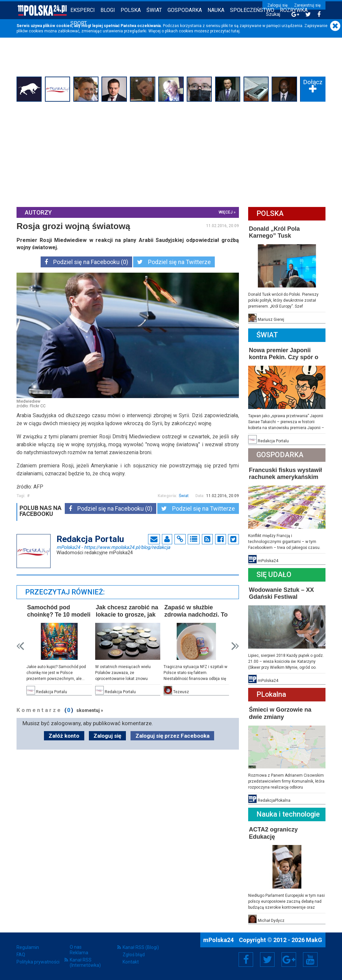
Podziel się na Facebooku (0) (86, 262)
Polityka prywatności (38, 962)
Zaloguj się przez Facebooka (172, 736)
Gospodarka (185, 10)
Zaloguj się (277, 5)
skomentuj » (90, 710)
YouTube (310, 960)
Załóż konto (64, 736)
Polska (131, 10)
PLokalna (271, 694)
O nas (76, 947)
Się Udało (274, 574)
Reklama (79, 953)
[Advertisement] (171, 153)
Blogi (108, 10)
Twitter (267, 960)
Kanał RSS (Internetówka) (85, 963)
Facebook (246, 960)
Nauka (216, 10)
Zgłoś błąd (134, 955)
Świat (154, 10)
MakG (314, 940)
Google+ (289, 960)
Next (235, 646)
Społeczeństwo (252, 10)
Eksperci (83, 10)
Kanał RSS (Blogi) (141, 947)
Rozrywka (294, 10)
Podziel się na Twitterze (174, 262)
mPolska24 (113, 547)
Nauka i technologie (288, 814)
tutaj (235, 31)
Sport (79, 23)
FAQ (21, 955)
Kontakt (131, 962)
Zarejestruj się (307, 5)
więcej (226, 212)
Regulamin (28, 947)
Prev (20, 646)
